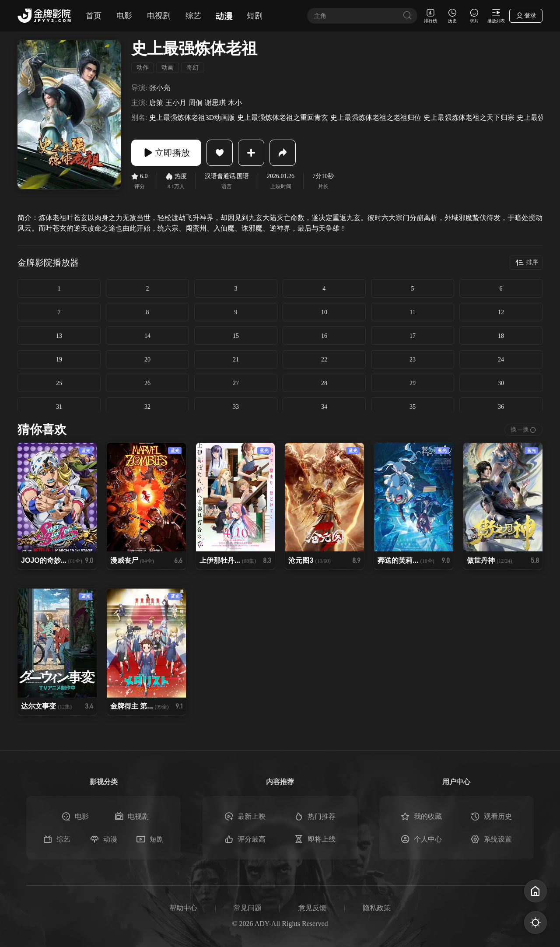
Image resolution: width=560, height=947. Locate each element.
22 (324, 360)
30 (501, 383)
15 (236, 336)
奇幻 (192, 68)
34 (324, 407)
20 (147, 360)
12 (501, 312)
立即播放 (166, 153)
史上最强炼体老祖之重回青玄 (283, 118)
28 (324, 383)
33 (236, 407)
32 (147, 407)
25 (59, 383)
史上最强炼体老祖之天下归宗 (469, 118)
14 (147, 336)
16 (324, 336)
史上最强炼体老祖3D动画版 (192, 118)
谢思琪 (215, 103)
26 (147, 383)
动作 (143, 68)
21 (236, 360)
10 (324, 312)
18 (501, 336)
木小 (235, 103)
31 (59, 407)
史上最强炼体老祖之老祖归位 (376, 118)
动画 (168, 68)
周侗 (196, 103)
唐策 (156, 103)
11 (412, 312)
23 (413, 360)
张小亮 (160, 88)
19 (59, 360)
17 (413, 336)
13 (59, 336)
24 (501, 360)
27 (236, 383)
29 (413, 383)
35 (413, 407)
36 (501, 407)
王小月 (176, 103)
